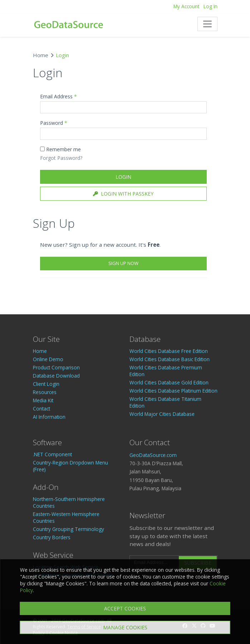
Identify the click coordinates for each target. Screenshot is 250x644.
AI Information (49, 417)
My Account (186, 6)
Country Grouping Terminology (68, 529)
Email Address (58, 96)
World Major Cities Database (162, 414)
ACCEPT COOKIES (125, 608)
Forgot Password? (61, 158)
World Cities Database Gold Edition (169, 382)
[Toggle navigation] (207, 24)
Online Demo (48, 359)
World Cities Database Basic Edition (170, 359)
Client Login (46, 384)
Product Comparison (56, 367)
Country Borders (52, 537)
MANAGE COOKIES (125, 627)
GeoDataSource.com (153, 455)
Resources (45, 392)
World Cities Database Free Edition (169, 351)
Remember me (60, 149)
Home (41, 55)
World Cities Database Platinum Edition (173, 391)
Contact (41, 409)
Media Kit (43, 400)
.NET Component (52, 454)
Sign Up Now (123, 263)
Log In (210, 6)
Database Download (56, 376)
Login (123, 177)
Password (54, 123)
